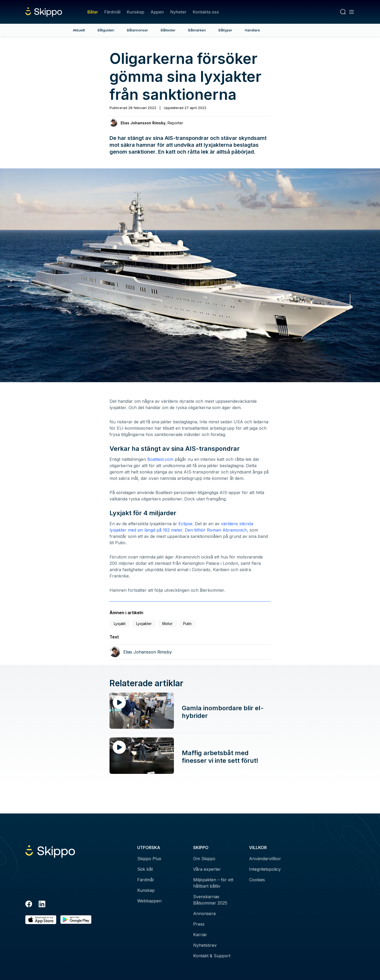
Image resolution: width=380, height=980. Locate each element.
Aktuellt (79, 30)
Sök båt (145, 869)
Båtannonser (137, 30)
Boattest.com (160, 459)
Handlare (252, 30)
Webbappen (149, 901)
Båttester (168, 30)
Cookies (257, 880)
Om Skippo (204, 859)
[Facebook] (29, 905)
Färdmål (112, 12)
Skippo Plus (149, 859)
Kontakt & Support (212, 956)
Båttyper (225, 30)
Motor (167, 624)
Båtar (93, 12)
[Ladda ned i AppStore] (41, 920)
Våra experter (207, 869)
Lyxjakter (144, 624)
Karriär (200, 935)
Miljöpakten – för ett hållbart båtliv (213, 883)
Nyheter (178, 12)
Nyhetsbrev (205, 945)
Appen (157, 12)
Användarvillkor (265, 859)
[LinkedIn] (42, 905)
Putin (187, 624)
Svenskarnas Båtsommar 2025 (210, 900)
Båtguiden (106, 30)
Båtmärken (197, 30)
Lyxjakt (120, 624)
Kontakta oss (206, 12)
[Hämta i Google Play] (76, 920)
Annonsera (204, 913)
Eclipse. (186, 524)
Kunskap (136, 12)
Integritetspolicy (265, 869)
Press (199, 924)
